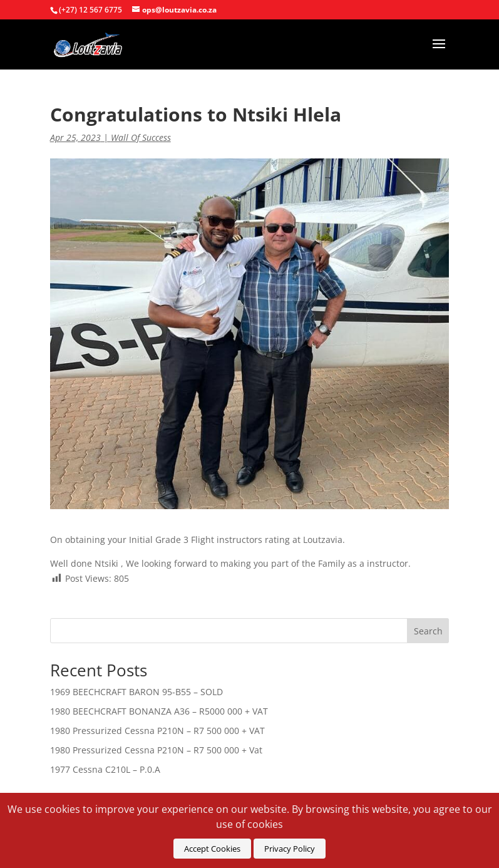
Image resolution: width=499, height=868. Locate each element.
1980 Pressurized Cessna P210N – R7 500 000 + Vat (156, 750)
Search (428, 631)
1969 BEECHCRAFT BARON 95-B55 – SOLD (136, 692)
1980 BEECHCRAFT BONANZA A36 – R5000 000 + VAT (159, 711)
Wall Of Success (141, 137)
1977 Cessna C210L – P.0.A (105, 769)
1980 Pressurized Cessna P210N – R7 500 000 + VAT (157, 731)
